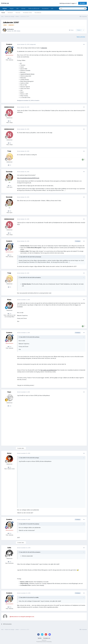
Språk (40, 638)
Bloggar (12, 9)
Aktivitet (23, 9)
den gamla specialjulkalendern (49, 370)
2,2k (9, 314)
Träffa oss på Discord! (34, 9)
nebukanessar (9, 107)
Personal (18, 13)
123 (9, 165)
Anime (19, 31)
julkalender (44, 48)
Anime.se (5, 3)
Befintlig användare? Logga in (68, 3)
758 (10, 186)
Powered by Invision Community (44, 642)
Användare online (27, 13)
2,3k (9, 406)
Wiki (17, 9)
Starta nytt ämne (81, 37)
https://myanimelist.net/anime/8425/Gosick (28, 178)
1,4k (10, 562)
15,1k (10, 58)
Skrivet (23, 44)
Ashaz (9, 453)
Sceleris (11, 29)
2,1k (9, 467)
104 (9, 121)
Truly (9, 151)
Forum (3, 13)
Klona (9, 300)
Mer (52, 9)
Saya (9, 392)
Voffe (9, 548)
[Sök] (67, 9)
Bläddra (5, 9)
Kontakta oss (47, 638)
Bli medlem (82, 3)
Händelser (10, 13)
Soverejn (9, 172)
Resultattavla (38, 13)
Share (71, 30)
